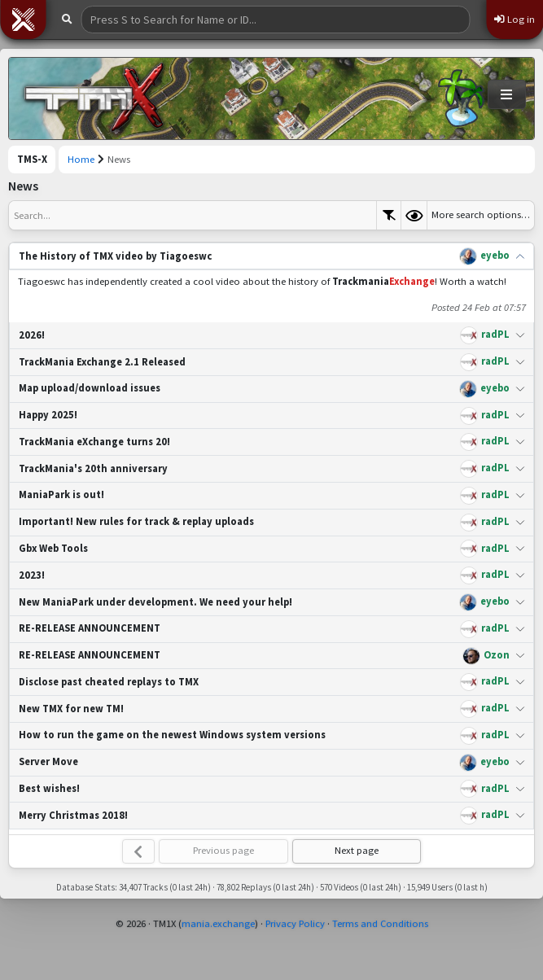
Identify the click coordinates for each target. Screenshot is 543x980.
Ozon (497, 655)
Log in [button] (515, 19)
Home (81, 159)
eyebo (495, 255)
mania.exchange (218, 923)
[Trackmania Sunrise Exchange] (94, 98)
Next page (357, 850)
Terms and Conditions (380, 923)
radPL (495, 334)
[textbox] (193, 215)
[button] (23, 20)
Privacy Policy (295, 923)
